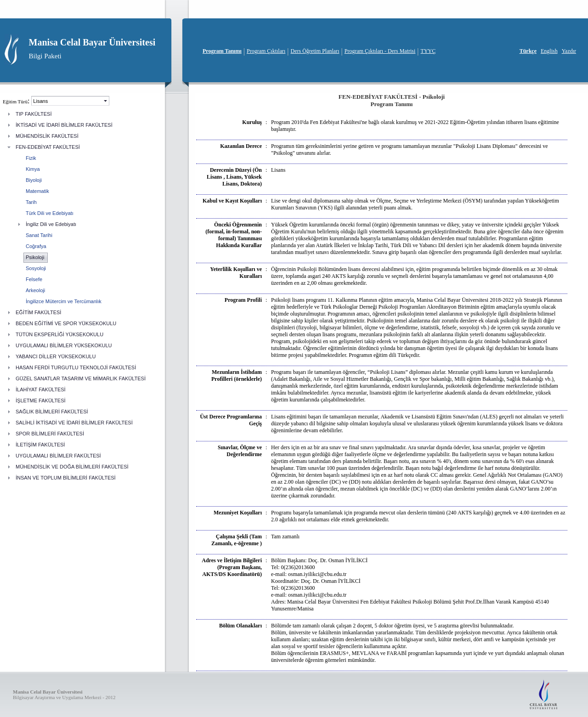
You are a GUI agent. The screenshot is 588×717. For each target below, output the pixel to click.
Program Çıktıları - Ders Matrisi (380, 51)
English (549, 51)
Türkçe (528, 51)
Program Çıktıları (266, 51)
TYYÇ (428, 51)
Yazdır (569, 51)
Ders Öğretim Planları (315, 51)
